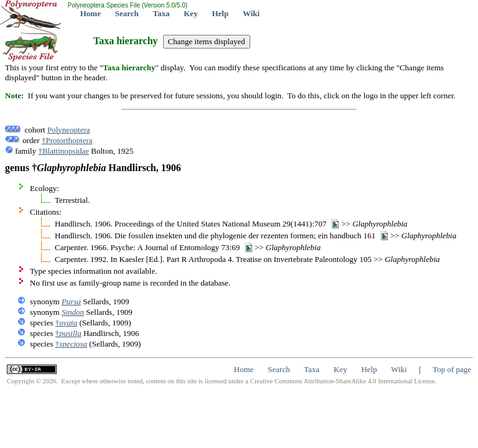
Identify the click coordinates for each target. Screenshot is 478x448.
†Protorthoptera (67, 140)
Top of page (452, 369)
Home (91, 13)
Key (190, 13)
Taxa (162, 13)
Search (127, 13)
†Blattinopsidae (63, 151)
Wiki (251, 13)
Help (220, 13)
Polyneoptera (69, 130)
